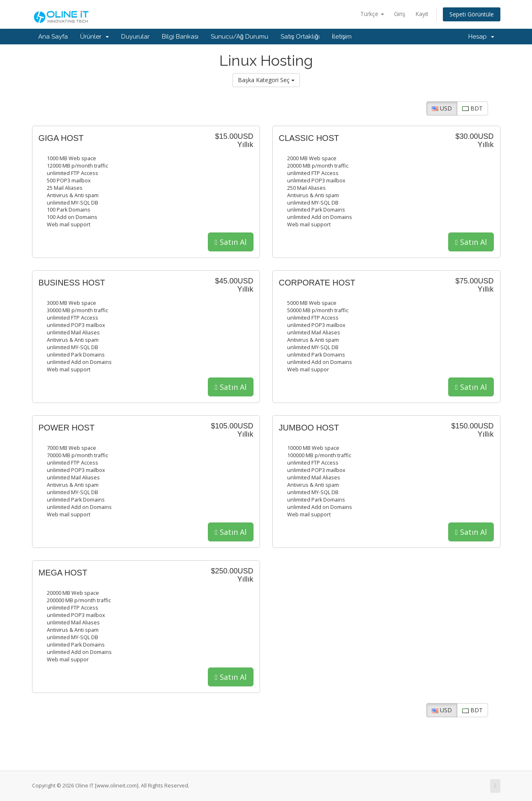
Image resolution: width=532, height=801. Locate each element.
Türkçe (372, 14)
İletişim (342, 37)
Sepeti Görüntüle (472, 14)
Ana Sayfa (53, 37)
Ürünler (94, 37)
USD (442, 108)
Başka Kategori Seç (266, 80)
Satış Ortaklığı (300, 37)
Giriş (400, 14)
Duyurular (135, 37)
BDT (472, 108)
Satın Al (231, 242)
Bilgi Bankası (180, 37)
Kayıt (422, 14)
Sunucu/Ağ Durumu (240, 37)
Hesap (481, 37)
